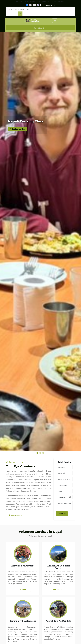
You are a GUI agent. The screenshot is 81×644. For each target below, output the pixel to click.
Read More (23, 589)
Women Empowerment (23, 566)
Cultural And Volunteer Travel (58, 567)
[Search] (20, 14)
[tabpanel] (40, 241)
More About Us (16, 515)
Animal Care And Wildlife (58, 621)
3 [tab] (43, 453)
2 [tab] (40, 453)
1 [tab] (38, 453)
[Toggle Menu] (55, 21)
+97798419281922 (48, 5)
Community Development (23, 621)
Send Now (62, 514)
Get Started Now (18, 129)
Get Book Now (41, 28)
